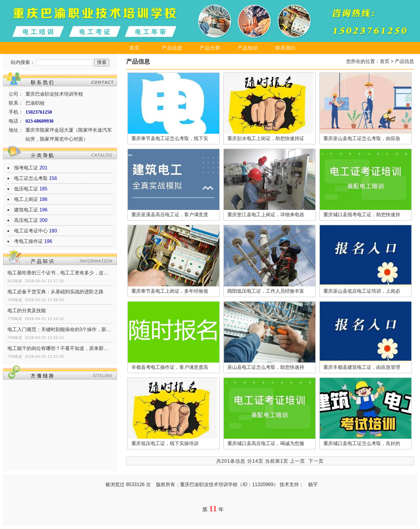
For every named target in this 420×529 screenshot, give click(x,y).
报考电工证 (26, 168)
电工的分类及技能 (27, 311)
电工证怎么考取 (31, 178)
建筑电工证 (26, 210)
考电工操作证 (28, 241)
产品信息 (172, 48)
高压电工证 (26, 220)
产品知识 (248, 48)
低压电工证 (26, 189)
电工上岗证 (26, 199)
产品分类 (210, 48)
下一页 (316, 461)
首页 (134, 48)
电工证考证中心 (31, 231)
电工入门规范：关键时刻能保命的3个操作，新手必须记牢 (60, 329)
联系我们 (286, 48)
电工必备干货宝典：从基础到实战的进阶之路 (55, 292)
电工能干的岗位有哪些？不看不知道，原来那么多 (60, 348)
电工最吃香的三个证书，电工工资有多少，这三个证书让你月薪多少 (60, 273)
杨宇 (313, 484)
